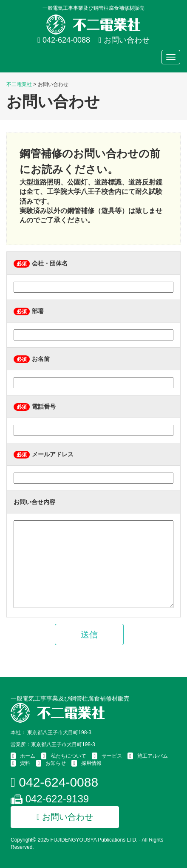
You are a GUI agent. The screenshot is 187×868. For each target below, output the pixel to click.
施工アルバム (153, 756)
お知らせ (56, 763)
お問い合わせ (124, 40)
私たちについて (68, 756)
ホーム (28, 756)
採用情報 (91, 763)
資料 (25, 763)
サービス (112, 756)
